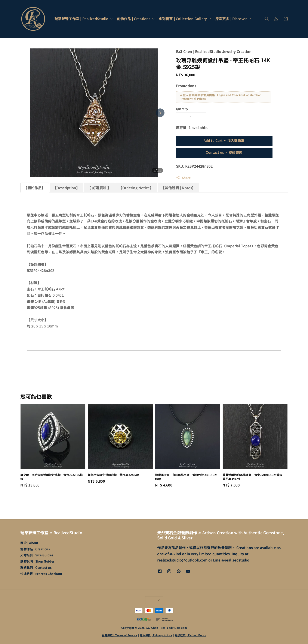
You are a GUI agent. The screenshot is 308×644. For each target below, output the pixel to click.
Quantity (182, 109)
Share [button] (183, 178)
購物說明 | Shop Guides (38, 561)
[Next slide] (160, 113)
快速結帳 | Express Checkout (41, 574)
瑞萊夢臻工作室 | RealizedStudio (81, 19)
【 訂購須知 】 (99, 188)
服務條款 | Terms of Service (120, 635)
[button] (267, 19)
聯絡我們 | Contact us (36, 567)
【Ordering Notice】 (136, 188)
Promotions (186, 86)
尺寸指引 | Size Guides (37, 555)
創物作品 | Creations (134, 19)
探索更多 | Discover (231, 19)
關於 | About (29, 543)
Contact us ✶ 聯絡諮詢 (224, 152)
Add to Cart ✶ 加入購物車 (224, 140)
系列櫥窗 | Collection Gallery (183, 19)
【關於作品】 (34, 188)
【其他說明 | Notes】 (178, 188)
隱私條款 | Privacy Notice (156, 635)
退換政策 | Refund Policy (190, 635)
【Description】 (66, 188)
